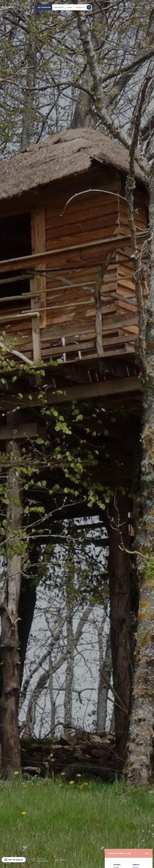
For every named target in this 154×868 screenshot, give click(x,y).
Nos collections (120, 7)
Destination (59, 7)
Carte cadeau (136, 7)
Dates (70, 7)
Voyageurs (80, 7)
